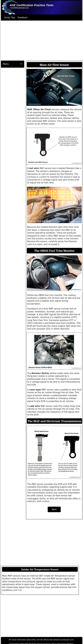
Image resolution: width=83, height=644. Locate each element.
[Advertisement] (38, 41)
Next (54, 509)
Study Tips (10, 18)
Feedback (23, 18)
